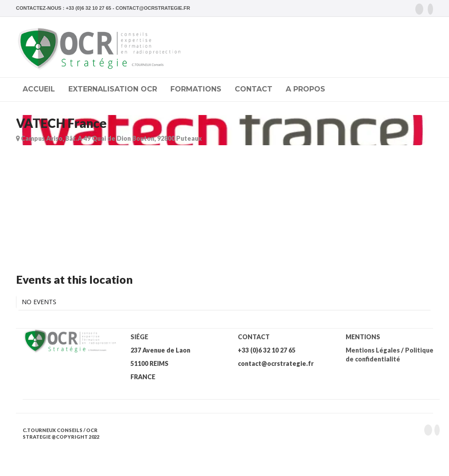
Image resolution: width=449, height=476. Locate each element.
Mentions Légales (373, 350)
